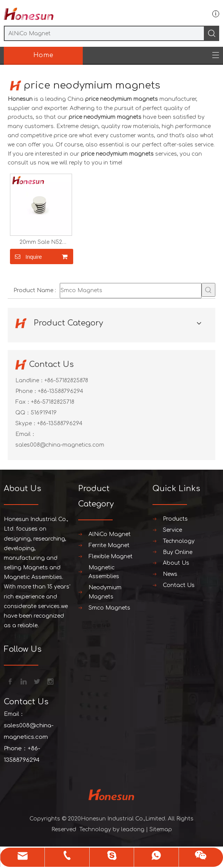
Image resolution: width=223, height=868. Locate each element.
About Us (176, 563)
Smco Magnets (109, 608)
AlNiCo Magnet (110, 534)
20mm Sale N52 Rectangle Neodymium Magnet (41, 242)
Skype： (26, 423)
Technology (179, 541)
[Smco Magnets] (131, 291)
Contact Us (179, 585)
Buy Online (178, 552)
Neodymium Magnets (105, 592)
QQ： (23, 413)
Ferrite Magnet (109, 545)
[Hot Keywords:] (208, 290)
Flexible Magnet (111, 556)
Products (175, 519)
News (170, 574)
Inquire (26, 256)
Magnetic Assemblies (104, 572)
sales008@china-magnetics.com (60, 445)
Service (172, 530)
